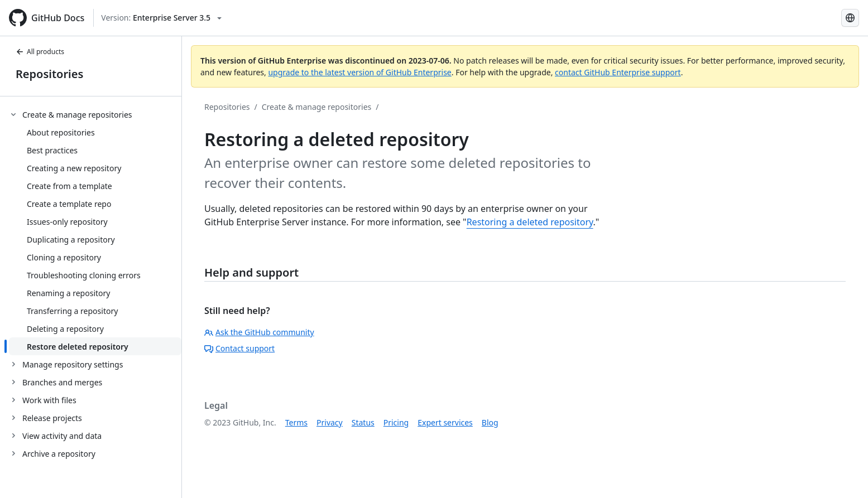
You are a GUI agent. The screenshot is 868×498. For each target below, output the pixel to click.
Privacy (330, 422)
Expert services (445, 422)
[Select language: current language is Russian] (850, 18)
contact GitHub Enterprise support (618, 72)
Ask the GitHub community (259, 332)
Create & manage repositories (317, 107)
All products (40, 52)
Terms (296, 422)
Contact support (239, 348)
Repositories (49, 74)
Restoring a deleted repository (530, 222)
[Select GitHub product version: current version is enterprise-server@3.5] (161, 18)
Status (363, 422)
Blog (490, 422)
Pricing (396, 422)
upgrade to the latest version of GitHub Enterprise (359, 72)
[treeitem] (95, 230)
